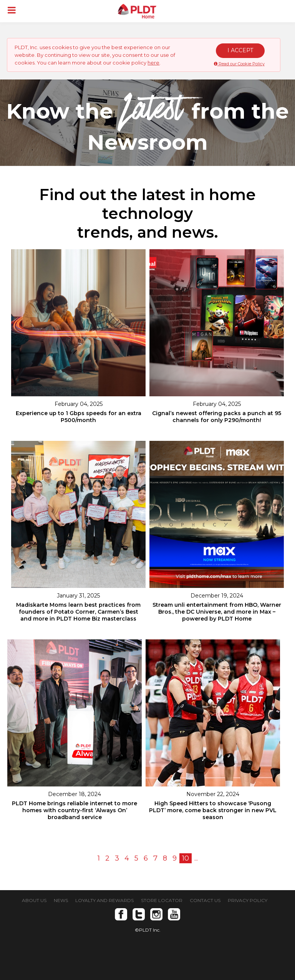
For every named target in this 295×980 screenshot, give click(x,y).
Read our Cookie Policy (239, 64)
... (196, 858)
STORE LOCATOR (162, 900)
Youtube (174, 914)
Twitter (139, 914)
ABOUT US (34, 900)
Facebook (121, 914)
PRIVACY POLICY (248, 900)
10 (186, 858)
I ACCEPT (240, 50)
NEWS (61, 900)
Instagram (156, 914)
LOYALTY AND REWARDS (104, 900)
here (153, 63)
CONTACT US (205, 900)
